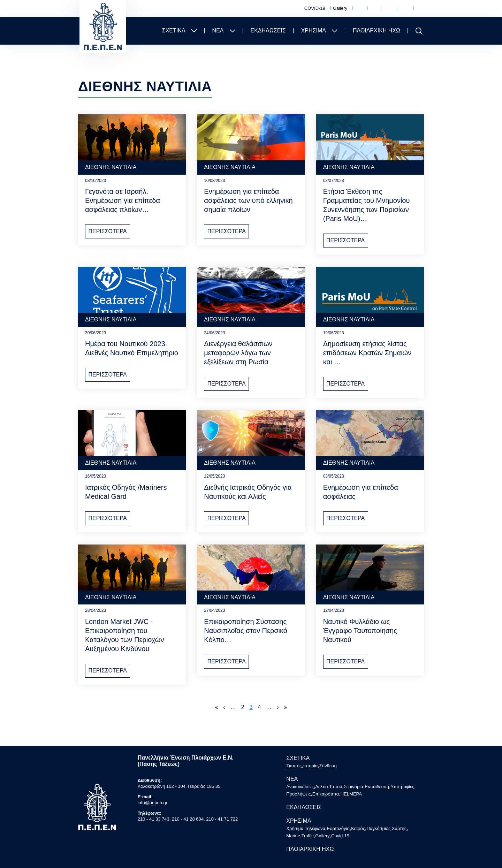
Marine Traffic (420, 9)
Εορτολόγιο (373, 9)
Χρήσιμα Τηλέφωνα (359, 9)
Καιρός (389, 9)
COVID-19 (315, 8)
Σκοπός (294, 766)
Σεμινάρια (353, 787)
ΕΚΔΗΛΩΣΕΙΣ (268, 31)
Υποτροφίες (402, 787)
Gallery (340, 8)
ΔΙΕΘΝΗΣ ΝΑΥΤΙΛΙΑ (111, 167)
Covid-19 (340, 836)
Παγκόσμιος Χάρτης (404, 9)
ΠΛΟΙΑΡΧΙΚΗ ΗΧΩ (376, 31)
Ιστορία (311, 766)
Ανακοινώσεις (300, 787)
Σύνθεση (328, 766)
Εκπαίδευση (377, 787)
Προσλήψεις (298, 794)
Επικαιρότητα (326, 794)
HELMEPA (351, 794)
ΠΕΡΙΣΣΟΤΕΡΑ (107, 231)
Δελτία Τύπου (329, 787)
